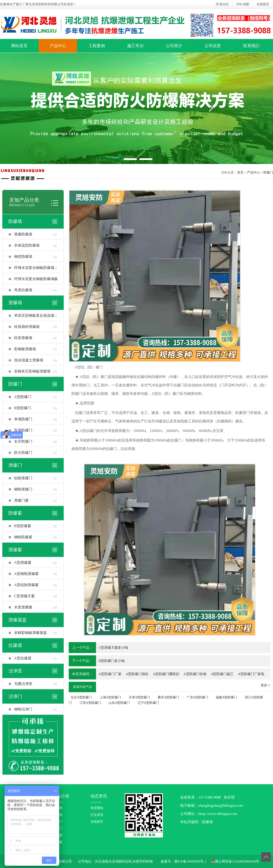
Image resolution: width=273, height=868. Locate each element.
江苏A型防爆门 (90, 703)
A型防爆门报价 (137, 674)
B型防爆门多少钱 (112, 661)
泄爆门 (15, 465)
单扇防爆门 (23, 419)
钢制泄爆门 (23, 489)
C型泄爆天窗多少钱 (113, 648)
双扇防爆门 (23, 430)
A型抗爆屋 (23, 658)
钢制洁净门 (23, 709)
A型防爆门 (23, 397)
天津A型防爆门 (139, 697)
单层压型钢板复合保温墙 (34, 315)
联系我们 (251, 46)
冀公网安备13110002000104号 (237, 861)
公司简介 (174, 46)
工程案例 (97, 46)
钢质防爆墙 (23, 257)
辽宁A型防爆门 (148, 703)
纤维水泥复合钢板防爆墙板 (36, 279)
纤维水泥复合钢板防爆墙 (34, 268)
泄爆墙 (15, 303)
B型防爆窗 (23, 526)
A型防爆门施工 (222, 674)
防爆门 (268, 172)
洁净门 (15, 696)
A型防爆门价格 (195, 674)
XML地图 (243, 4)
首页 (240, 172)
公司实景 (213, 46)
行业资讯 (97, 815)
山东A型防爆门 (119, 703)
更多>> (266, 685)
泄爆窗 (15, 550)
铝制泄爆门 (23, 478)
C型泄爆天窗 (24, 596)
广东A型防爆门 (197, 697)
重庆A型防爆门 (168, 697)
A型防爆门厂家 (110, 674)
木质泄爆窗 (23, 607)
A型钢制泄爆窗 (26, 574)
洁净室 (15, 671)
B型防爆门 (23, 408)
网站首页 (19, 46)
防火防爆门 (23, 453)
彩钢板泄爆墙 (25, 349)
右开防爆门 (23, 441)
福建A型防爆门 (226, 697)
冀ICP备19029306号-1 (190, 861)
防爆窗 (15, 513)
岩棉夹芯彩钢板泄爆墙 (32, 371)
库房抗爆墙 (23, 290)
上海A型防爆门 (110, 697)
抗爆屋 (15, 645)
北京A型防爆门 (81, 697)
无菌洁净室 (23, 684)
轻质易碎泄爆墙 (27, 327)
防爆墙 (15, 221)
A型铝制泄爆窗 (26, 585)
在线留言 (263, 4)
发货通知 (97, 808)
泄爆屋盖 (18, 620)
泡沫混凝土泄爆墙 (29, 360)
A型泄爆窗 (23, 563)
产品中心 (58, 46)
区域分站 (222, 4)
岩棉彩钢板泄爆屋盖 (30, 633)
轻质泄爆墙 (23, 338)
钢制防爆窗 (23, 537)
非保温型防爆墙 (27, 245)
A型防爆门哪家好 (166, 674)
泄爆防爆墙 (23, 234)
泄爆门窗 (21, 500)
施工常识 (135, 46)
